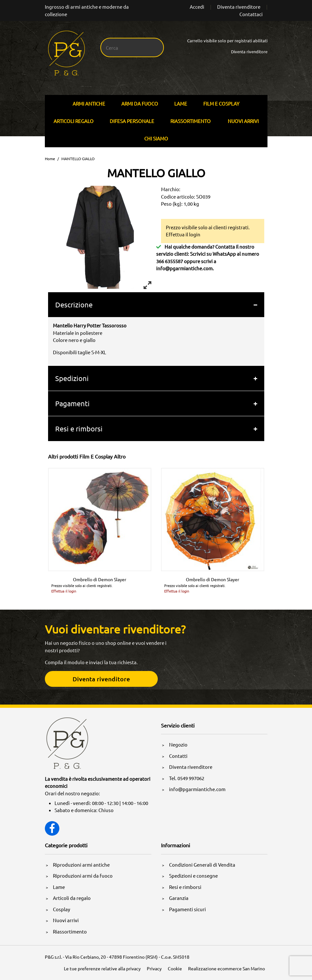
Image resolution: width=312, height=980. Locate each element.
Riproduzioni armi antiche (81, 865)
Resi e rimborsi (79, 428)
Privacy (154, 968)
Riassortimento (191, 121)
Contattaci (251, 14)
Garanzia (179, 898)
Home (50, 159)
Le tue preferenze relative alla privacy (102, 968)
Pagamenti (72, 403)
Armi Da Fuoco (140, 103)
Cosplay (61, 909)
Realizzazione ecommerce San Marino (226, 968)
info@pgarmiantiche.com (184, 268)
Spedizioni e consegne (193, 876)
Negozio (178, 744)
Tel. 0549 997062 (187, 778)
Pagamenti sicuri (187, 909)
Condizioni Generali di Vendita (202, 865)
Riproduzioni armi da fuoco (83, 876)
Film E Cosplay (221, 103)
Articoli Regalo (74, 121)
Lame (181, 103)
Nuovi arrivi (243, 121)
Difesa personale (132, 121)
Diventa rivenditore (239, 7)
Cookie (175, 968)
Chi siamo (156, 138)
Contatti (178, 756)
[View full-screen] (147, 285)
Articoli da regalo (72, 898)
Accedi (197, 7)
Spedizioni (72, 378)
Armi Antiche (89, 103)
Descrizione (74, 304)
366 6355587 (170, 261)
